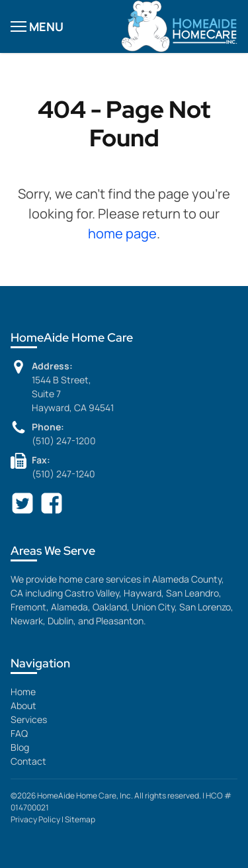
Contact (28, 761)
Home (23, 692)
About (23, 705)
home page (122, 233)
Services (29, 719)
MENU (37, 26)
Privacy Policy (35, 819)
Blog (20, 747)
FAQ (19, 733)
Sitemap (80, 819)
